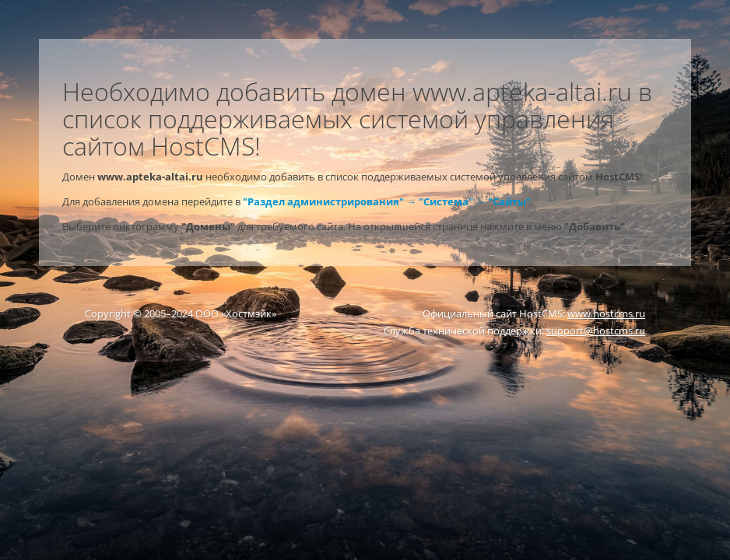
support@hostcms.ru (596, 331)
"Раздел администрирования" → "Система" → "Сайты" (387, 201)
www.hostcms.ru (606, 313)
